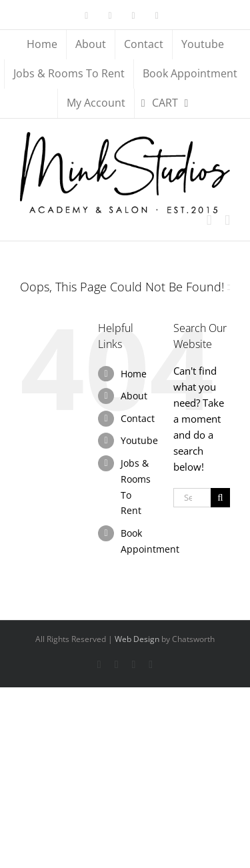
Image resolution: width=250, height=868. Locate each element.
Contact (138, 418)
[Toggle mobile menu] (227, 220)
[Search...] (192, 498)
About (134, 396)
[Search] (220, 498)
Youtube (139, 440)
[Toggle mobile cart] (209, 220)
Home (134, 374)
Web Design (137, 639)
